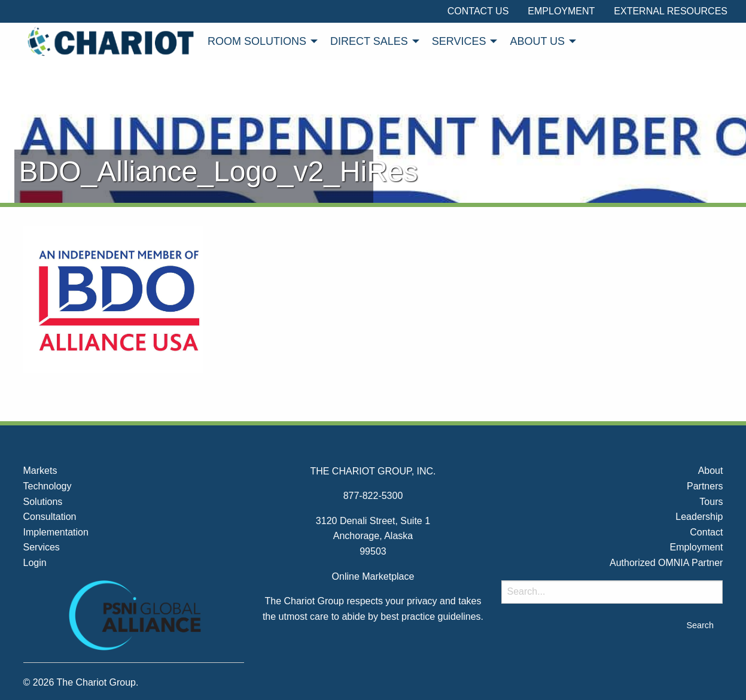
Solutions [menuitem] (43, 502)
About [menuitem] (711, 471)
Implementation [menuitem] (56, 532)
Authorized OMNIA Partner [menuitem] (666, 563)
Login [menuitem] (35, 563)
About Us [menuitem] (537, 41)
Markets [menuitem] (40, 471)
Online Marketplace (373, 576)
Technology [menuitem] (48, 486)
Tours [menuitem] (711, 502)
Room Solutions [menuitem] (257, 41)
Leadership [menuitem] (699, 517)
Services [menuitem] (459, 41)
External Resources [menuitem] (671, 11)
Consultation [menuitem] (50, 517)
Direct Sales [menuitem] (369, 41)
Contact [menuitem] (706, 532)
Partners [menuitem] (705, 486)
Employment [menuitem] (561, 11)
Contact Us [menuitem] (478, 11)
